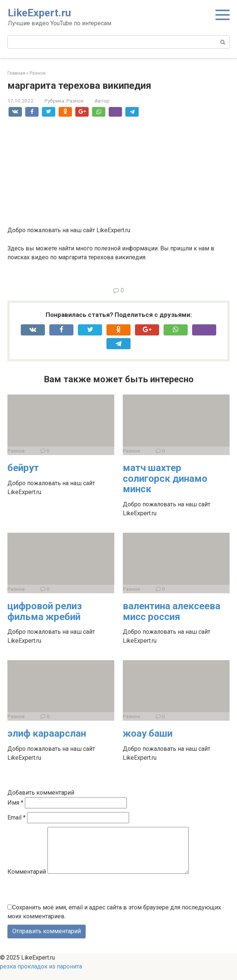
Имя (15, 803)
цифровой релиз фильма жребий (45, 611)
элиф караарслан (47, 733)
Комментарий (27, 881)
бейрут (23, 468)
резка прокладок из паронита (41, 975)
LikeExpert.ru (39, 13)
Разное (75, 101)
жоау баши (148, 733)
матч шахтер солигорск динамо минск (165, 478)
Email (17, 817)
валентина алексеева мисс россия (172, 611)
